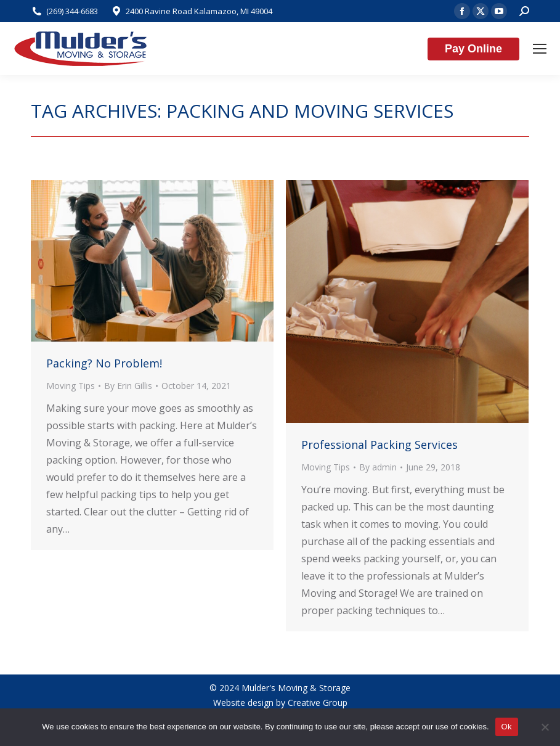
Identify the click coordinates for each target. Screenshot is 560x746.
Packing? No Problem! (104, 363)
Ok (507, 727)
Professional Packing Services (379, 445)
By (128, 386)
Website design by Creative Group (280, 703)
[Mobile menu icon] (540, 49)
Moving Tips (71, 386)
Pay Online (473, 49)
